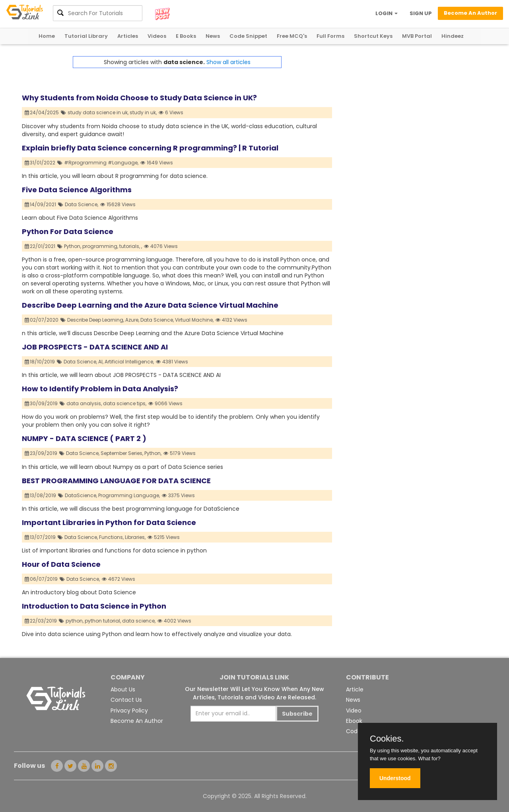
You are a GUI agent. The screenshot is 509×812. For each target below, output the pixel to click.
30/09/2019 (41, 403)
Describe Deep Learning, (96, 320)
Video (354, 710)
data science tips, (125, 403)
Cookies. (387, 739)
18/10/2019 (40, 362)
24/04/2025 (42, 112)
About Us (123, 689)
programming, (100, 246)
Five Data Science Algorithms (77, 190)
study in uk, (143, 112)
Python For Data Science (68, 231)
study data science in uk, (98, 112)
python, (75, 621)
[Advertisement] (410, 112)
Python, (73, 246)
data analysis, (84, 403)
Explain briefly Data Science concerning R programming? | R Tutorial (150, 148)
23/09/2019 (41, 453)
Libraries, (135, 537)
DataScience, (81, 495)
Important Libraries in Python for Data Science (109, 522)
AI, (101, 362)
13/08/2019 (41, 495)
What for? (429, 758)
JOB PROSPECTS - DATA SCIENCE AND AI (95, 347)
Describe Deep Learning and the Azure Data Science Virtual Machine (150, 305)
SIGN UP (421, 13)
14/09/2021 (41, 204)
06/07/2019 (41, 579)
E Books (186, 36)
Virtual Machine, (194, 320)
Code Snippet (248, 36)
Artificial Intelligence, (129, 362)
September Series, (122, 453)
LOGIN (387, 13)
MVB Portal (417, 36)
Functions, (111, 537)
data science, (139, 621)
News (213, 36)
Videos (157, 36)
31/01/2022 (40, 163)
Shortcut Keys (373, 36)
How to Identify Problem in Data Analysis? (100, 389)
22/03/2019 (41, 621)
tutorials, (130, 246)
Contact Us (126, 700)
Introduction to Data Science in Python (94, 606)
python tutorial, (103, 621)
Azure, (132, 320)
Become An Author (137, 721)
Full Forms (330, 36)
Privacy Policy (129, 710)
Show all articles (228, 62)
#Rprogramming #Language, (101, 163)
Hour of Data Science (61, 564)
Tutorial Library (86, 36)
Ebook (354, 721)
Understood (395, 778)
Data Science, (82, 204)
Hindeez (453, 36)
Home (47, 36)
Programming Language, (129, 495)
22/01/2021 (40, 246)
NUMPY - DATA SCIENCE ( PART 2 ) (84, 438)
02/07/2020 (42, 320)
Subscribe (297, 714)
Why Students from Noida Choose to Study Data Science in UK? (139, 98)
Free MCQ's (292, 36)
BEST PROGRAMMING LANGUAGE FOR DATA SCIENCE (116, 481)
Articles (128, 36)
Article (355, 689)
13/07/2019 (40, 537)
